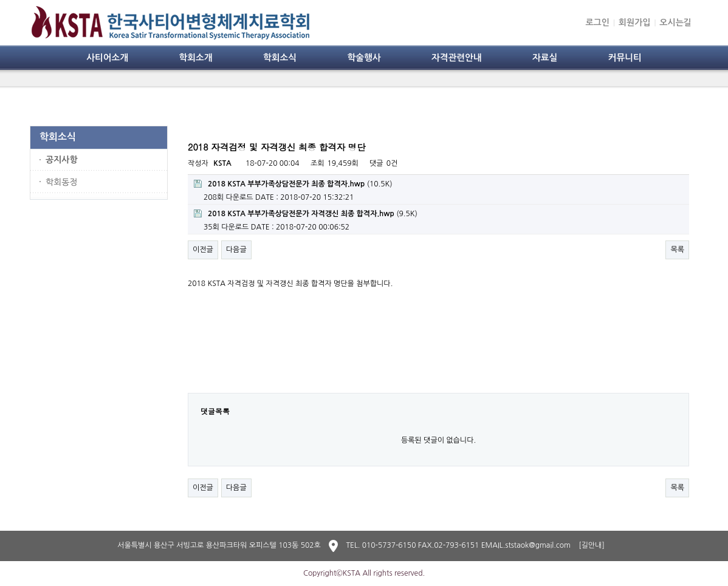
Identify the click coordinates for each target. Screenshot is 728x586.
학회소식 (280, 58)
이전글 (203, 250)
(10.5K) (293, 184)
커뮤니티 (625, 58)
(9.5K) (306, 213)
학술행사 (364, 58)
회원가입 (635, 22)
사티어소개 (107, 58)
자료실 (545, 58)
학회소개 (195, 58)
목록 (677, 250)
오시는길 (675, 22)
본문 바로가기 (0, 0)
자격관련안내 (457, 58)
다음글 (236, 250)
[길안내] (592, 545)
